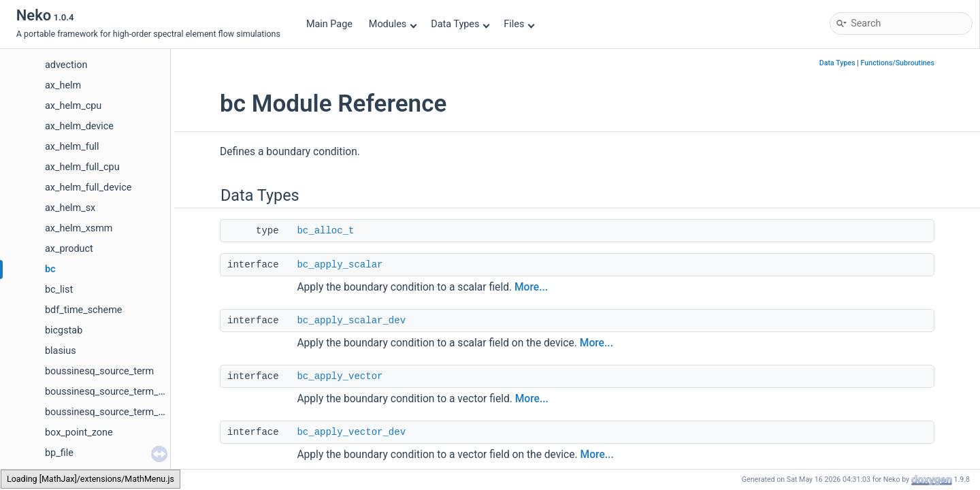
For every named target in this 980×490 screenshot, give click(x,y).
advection (66, 65)
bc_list (59, 290)
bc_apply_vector (340, 376)
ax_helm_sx (70, 208)
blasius (61, 351)
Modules (393, 24)
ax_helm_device (79, 126)
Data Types (460, 24)
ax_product (69, 249)
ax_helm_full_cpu (82, 167)
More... (531, 287)
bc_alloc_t (325, 231)
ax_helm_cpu (73, 106)
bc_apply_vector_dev (351, 432)
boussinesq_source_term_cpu (110, 392)
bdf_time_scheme (83, 310)
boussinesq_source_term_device (116, 412)
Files (519, 24)
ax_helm (63, 85)
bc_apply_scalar (340, 265)
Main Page (329, 24)
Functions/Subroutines (898, 63)
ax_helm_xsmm (79, 228)
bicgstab (64, 330)
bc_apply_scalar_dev (351, 321)
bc (50, 269)
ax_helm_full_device (88, 187)
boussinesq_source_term (99, 371)
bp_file (59, 453)
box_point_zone (79, 432)
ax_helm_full (72, 147)
